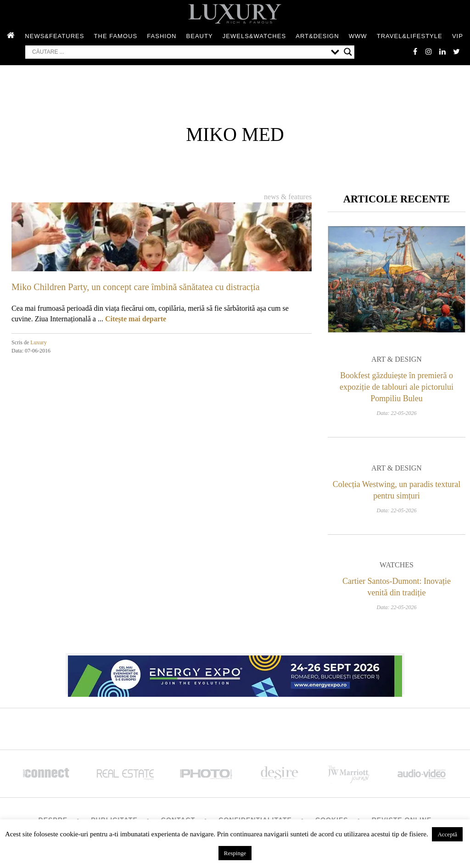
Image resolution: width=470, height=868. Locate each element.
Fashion (162, 36)
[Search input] (179, 52)
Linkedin (442, 51)
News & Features (288, 197)
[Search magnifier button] (348, 52)
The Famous (116, 36)
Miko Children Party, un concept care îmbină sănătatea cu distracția (136, 287)
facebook (415, 51)
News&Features (54, 36)
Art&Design (317, 36)
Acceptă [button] (447, 834)
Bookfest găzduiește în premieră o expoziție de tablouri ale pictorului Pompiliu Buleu (397, 387)
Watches (397, 565)
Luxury (38, 342)
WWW (358, 36)
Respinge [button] (235, 853)
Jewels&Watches (254, 36)
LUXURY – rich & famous (235, 14)
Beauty (200, 36)
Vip (458, 36)
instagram (429, 51)
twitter (456, 51)
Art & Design (397, 359)
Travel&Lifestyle (410, 36)
